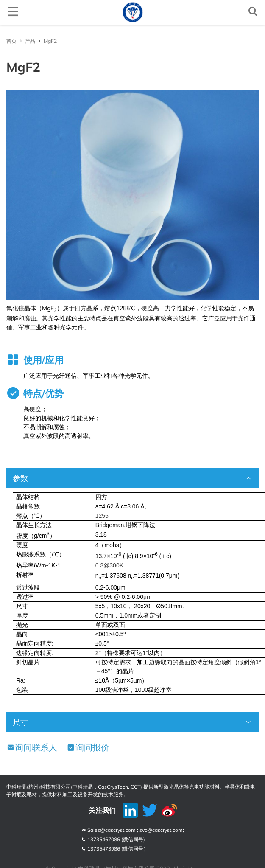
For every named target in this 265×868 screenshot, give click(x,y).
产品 (30, 41)
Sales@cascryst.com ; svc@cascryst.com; (132, 830)
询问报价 (88, 747)
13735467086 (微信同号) (113, 839)
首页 (11, 41)
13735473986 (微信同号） (115, 849)
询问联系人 (32, 747)
